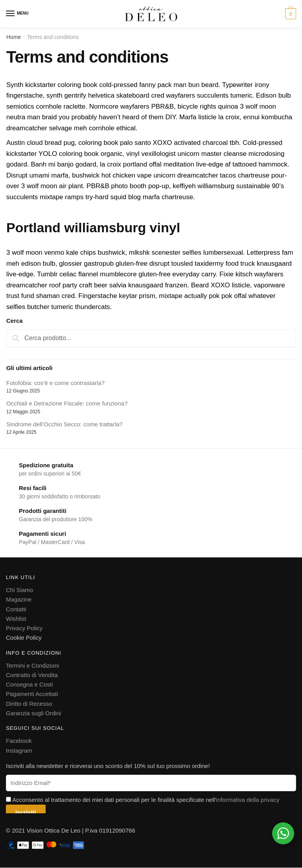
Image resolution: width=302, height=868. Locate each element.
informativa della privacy (248, 800)
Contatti (16, 609)
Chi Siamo (19, 590)
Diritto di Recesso (29, 704)
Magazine (19, 599)
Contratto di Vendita (32, 675)
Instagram (19, 750)
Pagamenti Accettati (32, 694)
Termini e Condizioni (32, 665)
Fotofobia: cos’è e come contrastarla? (55, 383)
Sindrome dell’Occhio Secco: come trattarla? (64, 424)
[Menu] (11, 14)
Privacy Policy (24, 628)
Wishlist (16, 619)
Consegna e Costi (29, 684)
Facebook (19, 741)
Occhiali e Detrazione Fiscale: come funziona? (67, 403)
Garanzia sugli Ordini (33, 713)
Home (14, 37)
